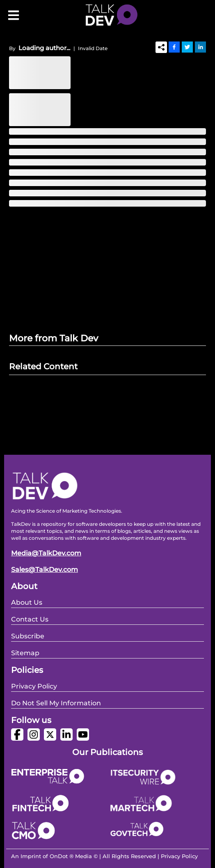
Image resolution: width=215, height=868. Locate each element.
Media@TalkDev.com (46, 553)
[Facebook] (174, 47)
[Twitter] (187, 47)
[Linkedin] (200, 47)
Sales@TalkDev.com (45, 570)
